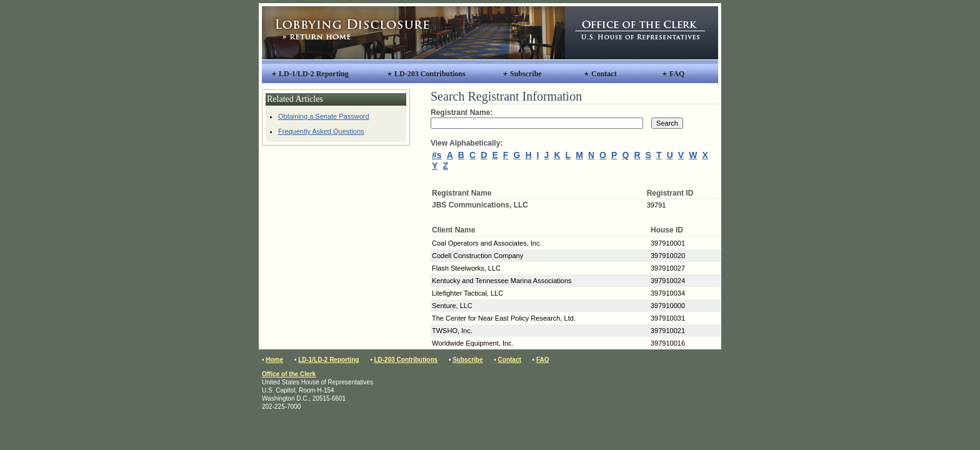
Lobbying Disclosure (413, 33)
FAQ (677, 74)
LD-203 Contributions (430, 74)
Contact (604, 74)
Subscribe (526, 74)
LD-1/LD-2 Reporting (314, 74)
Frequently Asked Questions (321, 131)
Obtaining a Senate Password (324, 116)
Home (274, 360)
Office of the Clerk (289, 374)
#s (437, 155)
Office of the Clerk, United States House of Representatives (642, 33)
